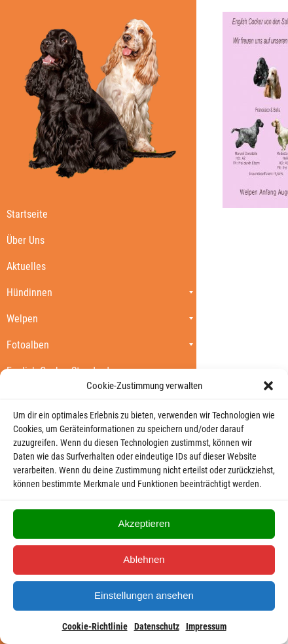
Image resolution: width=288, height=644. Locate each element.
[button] (268, 386)
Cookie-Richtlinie (95, 626)
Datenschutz (157, 626)
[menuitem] (98, 214)
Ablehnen (144, 559)
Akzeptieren (144, 523)
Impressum (206, 626)
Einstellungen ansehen (144, 595)
